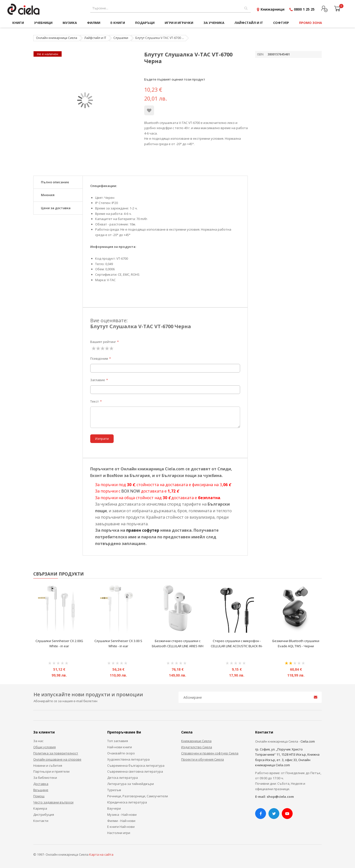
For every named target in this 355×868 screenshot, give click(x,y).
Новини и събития (48, 766)
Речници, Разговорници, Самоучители (138, 796)
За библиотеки (45, 778)
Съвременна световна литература (135, 771)
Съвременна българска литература (136, 766)
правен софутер (143, 530)
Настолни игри (119, 833)
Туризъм (114, 790)
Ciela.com (308, 741)
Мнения (48, 195)
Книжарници (273, 9)
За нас (38, 741)
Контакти (41, 821)
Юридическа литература (127, 802)
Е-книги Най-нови (121, 827)
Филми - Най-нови (121, 821)
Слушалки (121, 38)
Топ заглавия (118, 741)
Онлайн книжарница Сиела (57, 38)
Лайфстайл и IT (95, 38)
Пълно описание (55, 182)
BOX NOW (131, 491)
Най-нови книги (120, 747)
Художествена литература (128, 759)
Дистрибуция (44, 815)
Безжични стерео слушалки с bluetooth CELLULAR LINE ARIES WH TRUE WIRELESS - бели (178, 646)
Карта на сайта (101, 854)
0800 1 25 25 (304, 9)
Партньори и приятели (51, 771)
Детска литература (123, 778)
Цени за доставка (56, 208)
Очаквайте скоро (121, 753)
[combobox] (170, 8)
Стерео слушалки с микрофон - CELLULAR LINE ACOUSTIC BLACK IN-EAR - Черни (237, 646)
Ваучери (114, 808)
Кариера (40, 808)
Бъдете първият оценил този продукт (175, 79)
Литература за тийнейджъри (131, 784)
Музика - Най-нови (122, 815)
